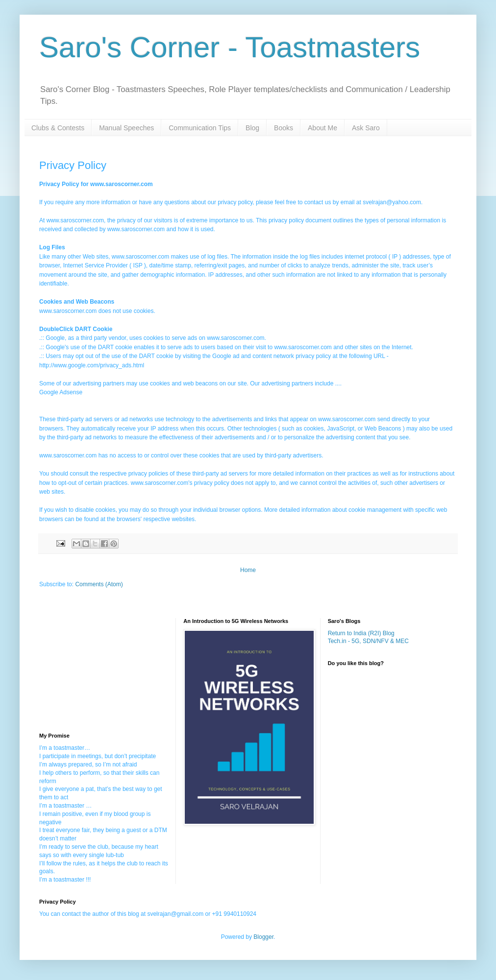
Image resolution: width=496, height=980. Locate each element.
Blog (252, 128)
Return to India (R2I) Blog (361, 633)
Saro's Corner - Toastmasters (230, 47)
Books (284, 128)
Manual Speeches (126, 128)
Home (248, 570)
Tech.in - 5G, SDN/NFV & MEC (368, 641)
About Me (322, 128)
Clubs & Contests (58, 128)
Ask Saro (366, 128)
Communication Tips (200, 128)
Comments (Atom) (99, 584)
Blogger (263, 937)
